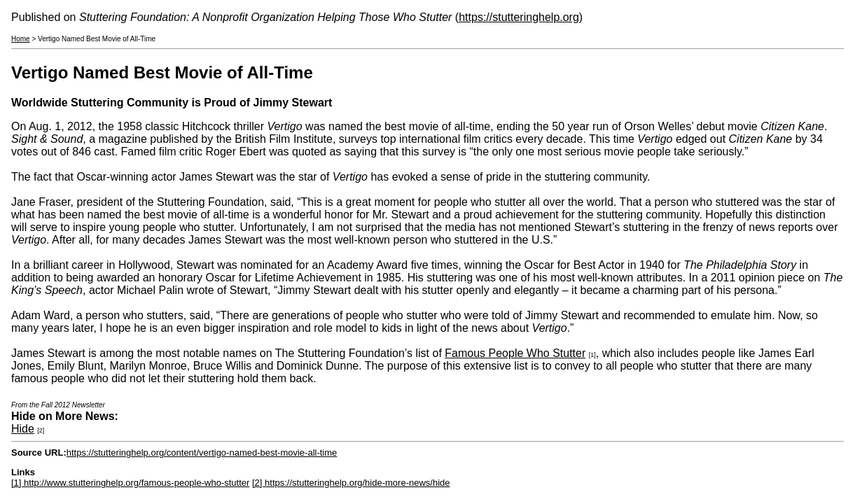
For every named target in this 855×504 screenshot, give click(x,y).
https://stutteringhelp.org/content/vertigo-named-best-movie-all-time (202, 453)
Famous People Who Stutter (515, 353)
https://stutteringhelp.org (519, 17)
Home (21, 39)
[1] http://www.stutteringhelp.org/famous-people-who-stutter (130, 483)
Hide (23, 429)
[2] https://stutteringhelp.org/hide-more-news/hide (351, 483)
